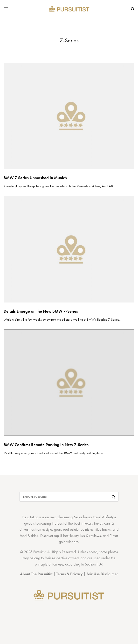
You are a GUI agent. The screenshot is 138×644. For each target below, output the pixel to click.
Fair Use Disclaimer (102, 574)
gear (58, 529)
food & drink (29, 536)
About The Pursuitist (36, 574)
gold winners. (69, 542)
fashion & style (41, 529)
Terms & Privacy (69, 574)
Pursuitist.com (31, 517)
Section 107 (94, 564)
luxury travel (93, 523)
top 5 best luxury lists (69, 536)
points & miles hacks (96, 529)
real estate (71, 529)
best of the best (69, 523)
